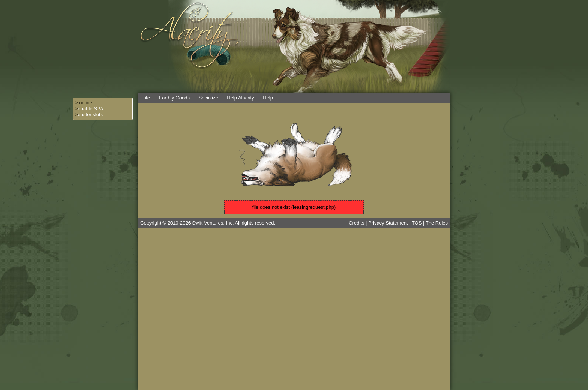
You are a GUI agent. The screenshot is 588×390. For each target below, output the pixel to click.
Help (268, 98)
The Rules (437, 223)
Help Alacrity (240, 98)
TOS (417, 223)
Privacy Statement (388, 223)
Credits (356, 223)
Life (146, 98)
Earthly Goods (174, 98)
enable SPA (91, 109)
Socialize (208, 98)
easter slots (90, 115)
